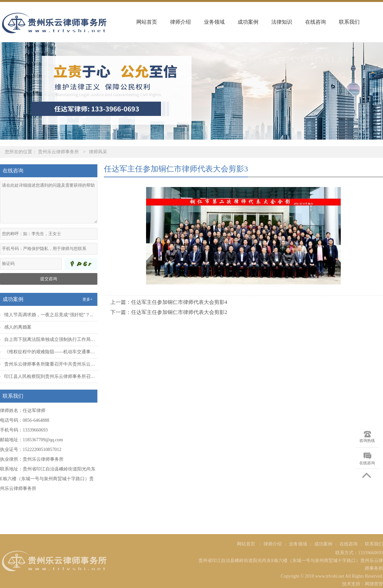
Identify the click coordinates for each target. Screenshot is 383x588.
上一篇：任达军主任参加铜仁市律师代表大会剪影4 (169, 302)
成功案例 (248, 22)
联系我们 (349, 22)
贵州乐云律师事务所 (58, 152)
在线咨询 (315, 22)
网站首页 (147, 22)
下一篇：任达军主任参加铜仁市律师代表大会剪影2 (169, 312)
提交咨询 (49, 279)
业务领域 (214, 22)
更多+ (87, 299)
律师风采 (98, 152)
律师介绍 (180, 22)
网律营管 (374, 584)
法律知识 (282, 22)
